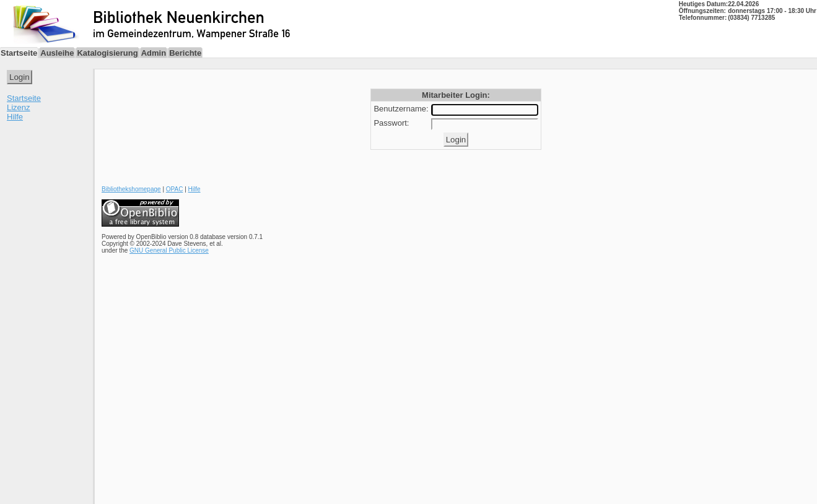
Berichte (185, 53)
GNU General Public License (169, 250)
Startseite (24, 98)
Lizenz (19, 107)
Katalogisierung (107, 53)
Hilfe (15, 117)
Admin (154, 53)
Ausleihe (57, 53)
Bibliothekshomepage (131, 189)
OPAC (175, 189)
